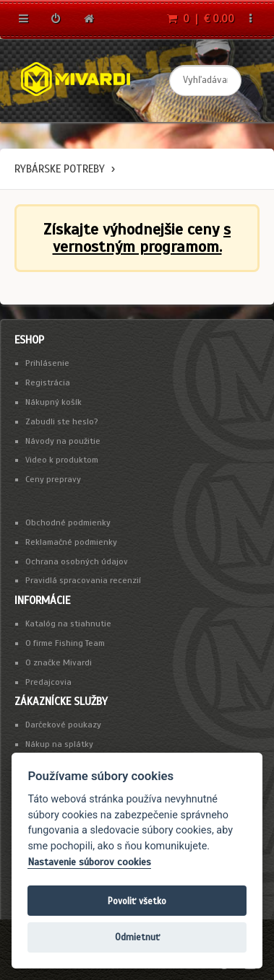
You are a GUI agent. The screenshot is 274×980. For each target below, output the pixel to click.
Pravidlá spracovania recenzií (83, 580)
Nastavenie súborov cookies (89, 862)
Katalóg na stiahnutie (68, 624)
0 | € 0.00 (201, 19)
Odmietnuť (137, 937)
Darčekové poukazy (63, 725)
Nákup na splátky (59, 744)
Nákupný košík (53, 402)
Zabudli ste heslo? (62, 421)
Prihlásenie (47, 363)
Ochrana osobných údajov (77, 561)
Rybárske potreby (60, 169)
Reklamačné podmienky (71, 542)
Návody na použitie (63, 441)
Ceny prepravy (53, 479)
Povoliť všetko (137, 901)
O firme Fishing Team (65, 643)
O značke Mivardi (59, 662)
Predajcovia (48, 682)
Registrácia (48, 382)
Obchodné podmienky (68, 522)
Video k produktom (62, 460)
